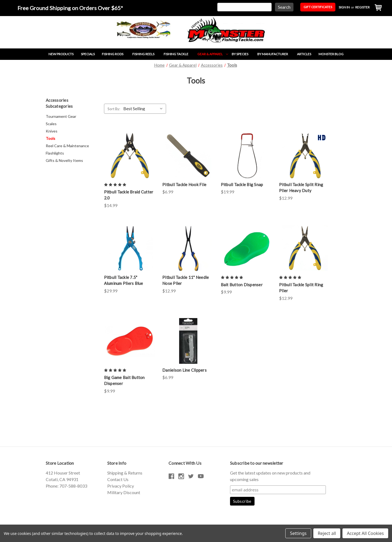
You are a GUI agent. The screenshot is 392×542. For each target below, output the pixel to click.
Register (362, 7)
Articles (304, 54)
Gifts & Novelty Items (64, 160)
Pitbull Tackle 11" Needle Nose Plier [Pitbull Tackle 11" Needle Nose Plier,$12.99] (186, 280)
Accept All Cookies (365, 533)
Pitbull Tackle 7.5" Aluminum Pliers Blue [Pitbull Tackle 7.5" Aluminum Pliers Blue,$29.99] (124, 280)
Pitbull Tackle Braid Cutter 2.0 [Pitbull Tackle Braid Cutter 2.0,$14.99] (129, 195)
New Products (61, 54)
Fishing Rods (115, 54)
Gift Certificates (318, 7)
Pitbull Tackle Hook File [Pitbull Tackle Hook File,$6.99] (184, 184)
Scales (51, 124)
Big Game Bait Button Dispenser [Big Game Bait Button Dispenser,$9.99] (124, 381)
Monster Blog (331, 54)
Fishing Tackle (179, 54)
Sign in (344, 7)
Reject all (327, 533)
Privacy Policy (121, 486)
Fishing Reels (146, 54)
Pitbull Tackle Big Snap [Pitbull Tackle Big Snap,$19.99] (242, 184)
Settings (298, 533)
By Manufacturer (275, 54)
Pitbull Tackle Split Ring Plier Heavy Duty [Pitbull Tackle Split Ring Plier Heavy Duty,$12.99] (301, 188)
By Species (243, 54)
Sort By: (114, 109)
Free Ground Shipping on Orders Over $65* (70, 8)
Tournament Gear (61, 116)
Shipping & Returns (125, 473)
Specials (88, 54)
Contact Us (118, 479)
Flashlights (55, 153)
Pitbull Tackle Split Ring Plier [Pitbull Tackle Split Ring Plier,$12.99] (301, 288)
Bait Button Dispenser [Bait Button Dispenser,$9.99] (242, 285)
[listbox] (144, 109)
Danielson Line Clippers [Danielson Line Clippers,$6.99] (184, 370)
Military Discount (124, 492)
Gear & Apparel (213, 54)
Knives (52, 131)
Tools (50, 138)
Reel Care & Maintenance (67, 146)
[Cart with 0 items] (377, 8)
